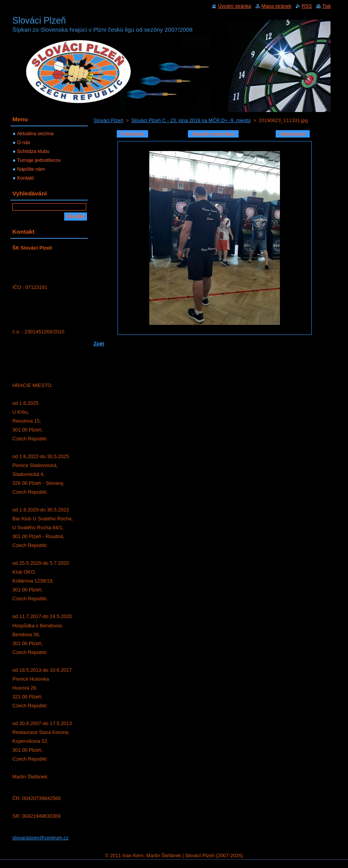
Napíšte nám (31, 169)
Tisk (327, 6)
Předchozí (132, 134)
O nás (24, 142)
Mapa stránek (276, 6)
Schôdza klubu (33, 151)
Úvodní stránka (234, 6)
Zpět (99, 344)
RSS (307, 6)
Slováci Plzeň (108, 120)
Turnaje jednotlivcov (39, 160)
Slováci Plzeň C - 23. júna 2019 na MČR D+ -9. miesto (191, 120)
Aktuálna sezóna (35, 133)
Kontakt (25, 178)
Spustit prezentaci (213, 134)
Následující (293, 134)
